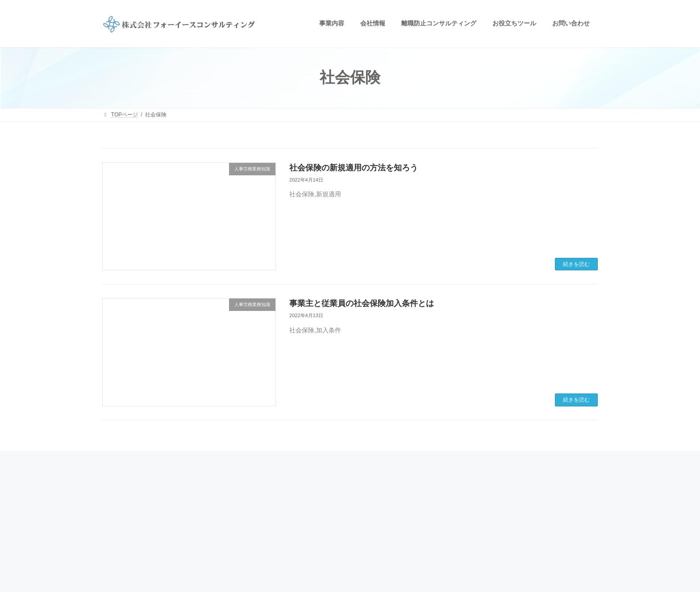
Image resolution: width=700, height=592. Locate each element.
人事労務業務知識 (468, 481)
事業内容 (288, 495)
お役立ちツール (466, 497)
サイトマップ (463, 528)
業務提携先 (291, 526)
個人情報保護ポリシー (474, 512)
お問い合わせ (293, 542)
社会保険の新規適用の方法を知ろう (354, 168)
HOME (285, 481)
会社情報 (288, 511)
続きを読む (576, 264)
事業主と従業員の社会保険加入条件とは (362, 303)
